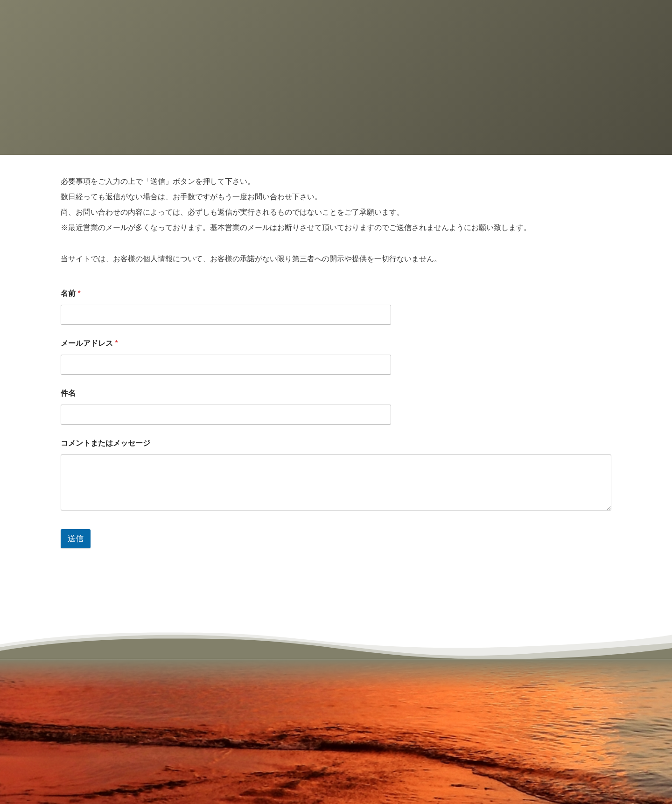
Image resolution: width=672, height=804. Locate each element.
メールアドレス (89, 343)
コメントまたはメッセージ (105, 443)
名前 (71, 293)
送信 (76, 539)
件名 (68, 393)
